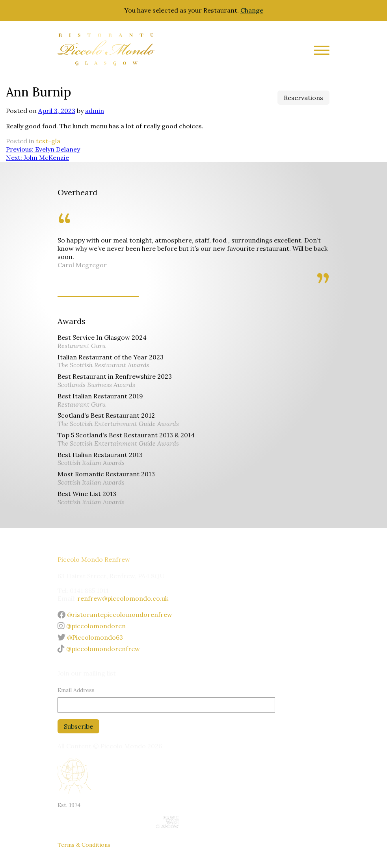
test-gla (48, 141)
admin (95, 111)
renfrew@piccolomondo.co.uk (123, 598)
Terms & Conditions (84, 845)
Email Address (76, 690)
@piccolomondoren (92, 626)
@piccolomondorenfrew (99, 649)
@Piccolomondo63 (90, 637)
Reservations (303, 98)
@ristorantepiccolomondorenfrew (115, 614)
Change (252, 10)
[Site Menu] (319, 51)
